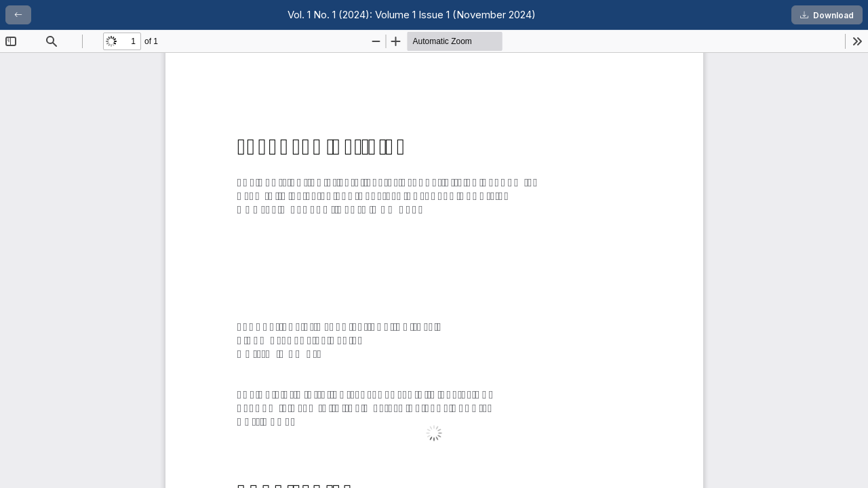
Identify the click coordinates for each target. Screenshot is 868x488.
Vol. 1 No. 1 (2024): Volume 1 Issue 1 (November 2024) (412, 15)
